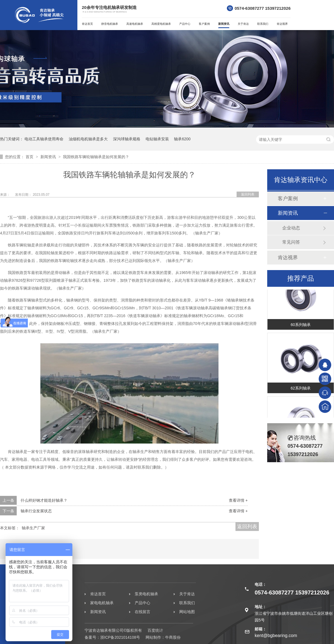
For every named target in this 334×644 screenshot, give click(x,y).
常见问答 (291, 242)
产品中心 (185, 24)
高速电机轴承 (135, 24)
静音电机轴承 (110, 24)
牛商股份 (173, 637)
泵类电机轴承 (146, 594)
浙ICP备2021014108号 (120, 637)
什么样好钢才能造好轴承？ (44, 500)
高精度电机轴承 (161, 24)
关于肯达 (243, 24)
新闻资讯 (224, 24)
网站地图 (187, 612)
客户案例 (204, 24)
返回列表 (248, 194)
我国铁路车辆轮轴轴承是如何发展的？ (96, 157)
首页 (30, 157)
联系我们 (263, 24)
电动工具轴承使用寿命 (44, 139)
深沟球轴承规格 (127, 139)
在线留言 (143, 612)
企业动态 (291, 228)
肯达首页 (87, 24)
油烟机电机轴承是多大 (88, 139)
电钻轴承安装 (157, 139)
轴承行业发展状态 (36, 511)
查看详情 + (238, 500)
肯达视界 (282, 24)
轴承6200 (182, 139)
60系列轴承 (301, 325)
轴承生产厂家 (33, 528)
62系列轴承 (301, 389)
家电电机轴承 (102, 603)
